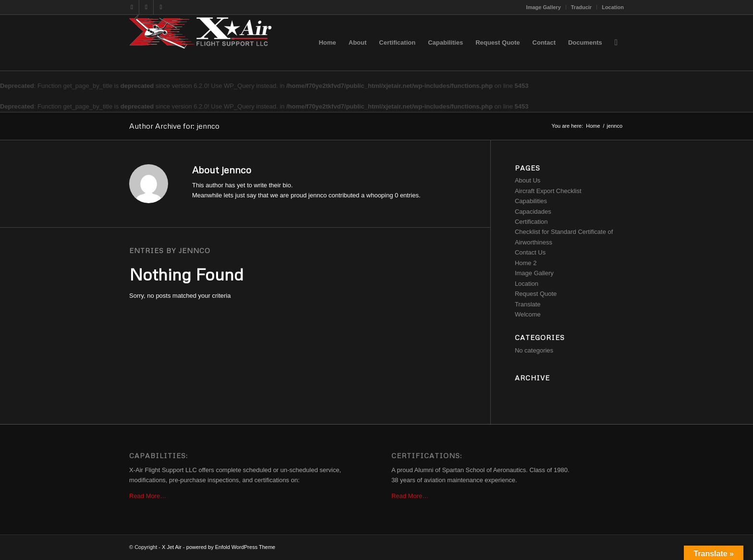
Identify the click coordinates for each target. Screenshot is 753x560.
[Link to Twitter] (132, 7)
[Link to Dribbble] (146, 7)
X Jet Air (172, 547)
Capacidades (533, 212)
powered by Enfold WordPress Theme (231, 547)
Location (613, 7)
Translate (528, 304)
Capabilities (531, 201)
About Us (528, 180)
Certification (531, 222)
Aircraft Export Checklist (548, 191)
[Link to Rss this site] (161, 7)
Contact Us (530, 252)
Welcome (528, 314)
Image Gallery (544, 7)
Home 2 (526, 263)
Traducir (581, 7)
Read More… (148, 496)
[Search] (616, 43)
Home (593, 126)
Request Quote (536, 294)
